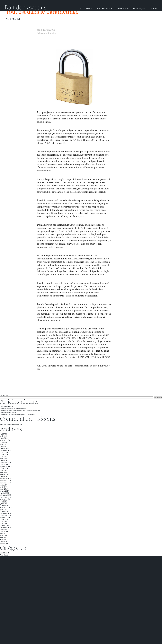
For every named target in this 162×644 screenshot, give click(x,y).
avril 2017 (4, 487)
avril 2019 (4, 473)
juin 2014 (3, 521)
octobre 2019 (5, 465)
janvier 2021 (4, 448)
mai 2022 (3, 434)
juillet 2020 (4, 454)
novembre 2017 (6, 483)
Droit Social (13, 20)
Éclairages (139, 9)
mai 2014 (3, 523)
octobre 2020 (5, 452)
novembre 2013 (6, 530)
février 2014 (4, 526)
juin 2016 (3, 501)
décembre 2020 (6, 450)
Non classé (4, 555)
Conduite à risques (7, 407)
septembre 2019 (6, 467)
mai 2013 (3, 536)
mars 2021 (4, 446)
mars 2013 (4, 540)
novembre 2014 (6, 515)
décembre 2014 (6, 513)
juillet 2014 (4, 519)
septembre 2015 (6, 507)
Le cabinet (86, 9)
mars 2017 (4, 489)
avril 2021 (4, 444)
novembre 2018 (6, 481)
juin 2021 (3, 442)
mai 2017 (3, 485)
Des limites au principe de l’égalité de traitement (17, 415)
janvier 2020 (4, 460)
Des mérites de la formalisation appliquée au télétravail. (20, 411)
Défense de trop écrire (8, 413)
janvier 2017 (4, 493)
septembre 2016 (6, 499)
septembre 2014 (6, 517)
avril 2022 (4, 436)
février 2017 (4, 491)
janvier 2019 (4, 477)
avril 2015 (4, 509)
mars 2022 (4, 438)
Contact (153, 9)
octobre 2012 (5, 544)
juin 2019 (3, 471)
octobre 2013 (5, 532)
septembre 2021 (6, 440)
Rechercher (4, 395)
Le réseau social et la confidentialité (13, 409)
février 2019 (4, 475)
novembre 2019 (6, 463)
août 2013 (4, 534)
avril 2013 (4, 538)
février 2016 (4, 505)
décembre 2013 (6, 528)
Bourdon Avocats (25, 8)
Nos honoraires (104, 9)
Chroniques (123, 9)
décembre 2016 (6, 495)
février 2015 (4, 511)
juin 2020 (3, 456)
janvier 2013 (4, 542)
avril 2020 (4, 458)
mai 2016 (3, 503)
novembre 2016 (6, 497)
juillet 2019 (4, 469)
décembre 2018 (6, 479)
